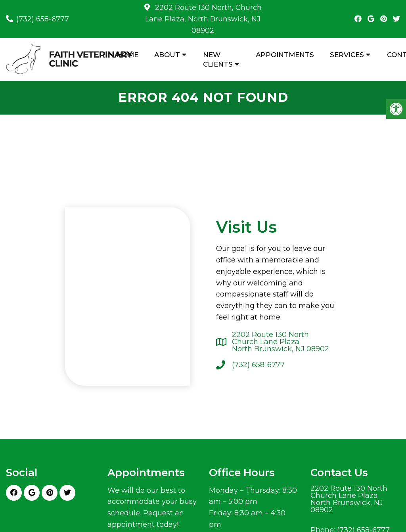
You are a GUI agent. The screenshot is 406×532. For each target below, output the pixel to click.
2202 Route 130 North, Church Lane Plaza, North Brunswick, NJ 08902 (203, 19)
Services (347, 55)
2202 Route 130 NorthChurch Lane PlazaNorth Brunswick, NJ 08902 (281, 342)
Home (127, 55)
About (167, 55)
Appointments (285, 55)
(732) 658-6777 (43, 19)
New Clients (218, 59)
